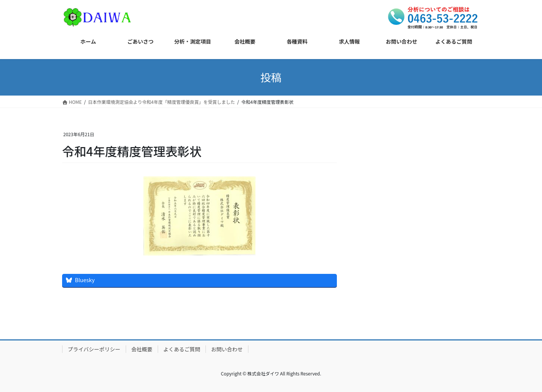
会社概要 (142, 349)
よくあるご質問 (182, 349)
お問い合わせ (227, 349)
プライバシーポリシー (94, 349)
